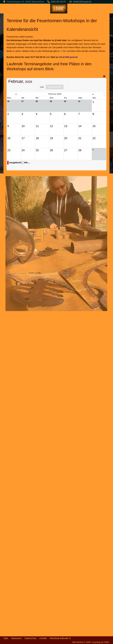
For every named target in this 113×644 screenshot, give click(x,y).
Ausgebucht (15, 163)
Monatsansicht (55, 87)
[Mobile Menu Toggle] (6, 8)
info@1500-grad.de (82, 2)
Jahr (42, 87)
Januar (20, 94)
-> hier (63, 51)
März (90, 94)
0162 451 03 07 (58, 2)
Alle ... (27, 163)
